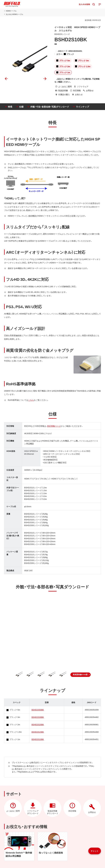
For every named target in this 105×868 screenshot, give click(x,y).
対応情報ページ (54, 426)
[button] (81, 675)
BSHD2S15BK (38, 732)
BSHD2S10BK (38, 739)
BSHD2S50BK (38, 710)
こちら (31, 400)
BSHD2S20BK (38, 724)
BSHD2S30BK (38, 717)
